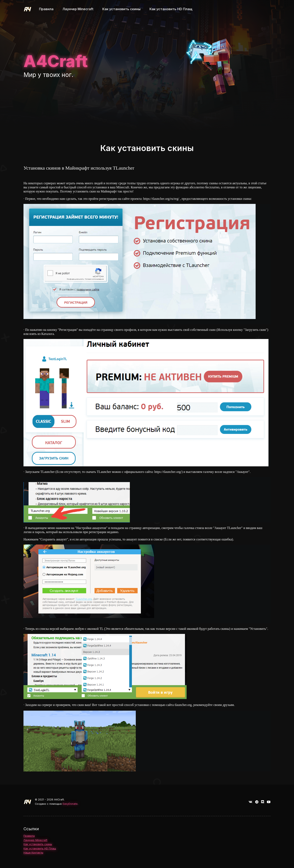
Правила (29, 836)
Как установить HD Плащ (40, 849)
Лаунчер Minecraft (35, 840)
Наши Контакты (33, 853)
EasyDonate (70, 804)
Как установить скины (38, 844)
